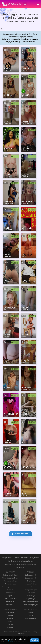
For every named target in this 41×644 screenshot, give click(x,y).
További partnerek (31, 618)
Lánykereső (31, 612)
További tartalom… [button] (20, 534)
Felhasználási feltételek (12, 632)
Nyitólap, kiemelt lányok (10, 575)
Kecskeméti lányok (31, 584)
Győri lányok (31, 581)
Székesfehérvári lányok (31, 602)
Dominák (10, 590)
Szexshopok (10, 605)
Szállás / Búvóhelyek (10, 599)
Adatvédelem (26, 632)
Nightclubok (10, 602)
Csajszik (31, 615)
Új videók (10, 618)
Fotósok (10, 627)
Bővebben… (11, 641)
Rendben (35, 640)
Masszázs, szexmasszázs (10, 587)
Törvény (34, 632)
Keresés (10, 624)
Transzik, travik (10, 593)
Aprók (10, 596)
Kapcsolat (21, 634)
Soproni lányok (31, 596)
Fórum (10, 621)
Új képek (10, 615)
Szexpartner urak (10, 584)
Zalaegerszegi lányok (31, 605)
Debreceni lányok (31, 578)
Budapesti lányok (31, 575)
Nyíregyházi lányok (31, 590)
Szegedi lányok (31, 599)
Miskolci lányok (31, 587)
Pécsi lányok (31, 593)
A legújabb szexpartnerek (10, 578)
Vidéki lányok (10, 612)
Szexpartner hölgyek (10, 581)
